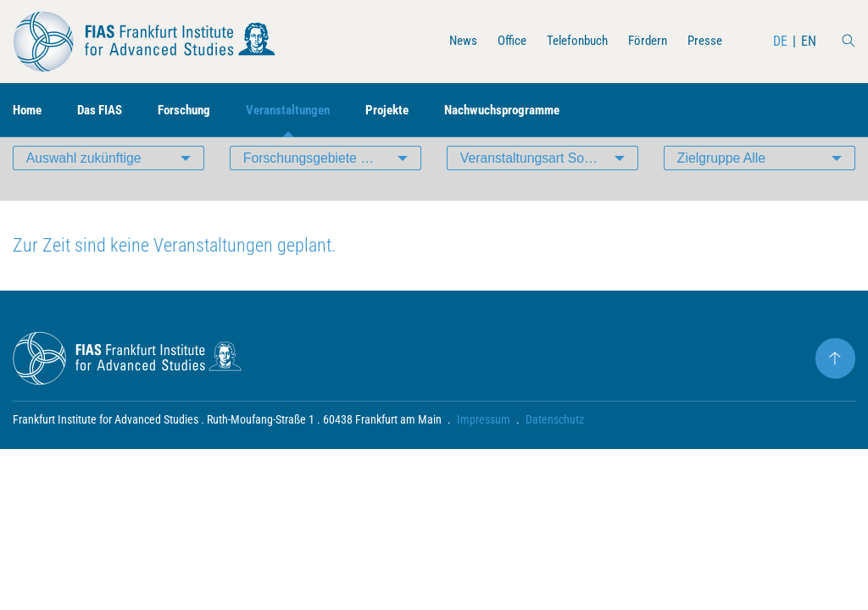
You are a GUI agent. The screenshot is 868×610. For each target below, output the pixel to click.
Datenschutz (555, 446)
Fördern (643, 41)
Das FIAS (106, 111)
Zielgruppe (722, 182)
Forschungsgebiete (332, 182)
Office (499, 41)
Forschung (195, 111)
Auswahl (85, 182)
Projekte (408, 111)
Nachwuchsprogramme (529, 111)
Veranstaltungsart (549, 182)
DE (780, 41)
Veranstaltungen (304, 111)
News (448, 41)
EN (809, 41)
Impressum (484, 446)
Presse (704, 41)
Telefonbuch (568, 41)
